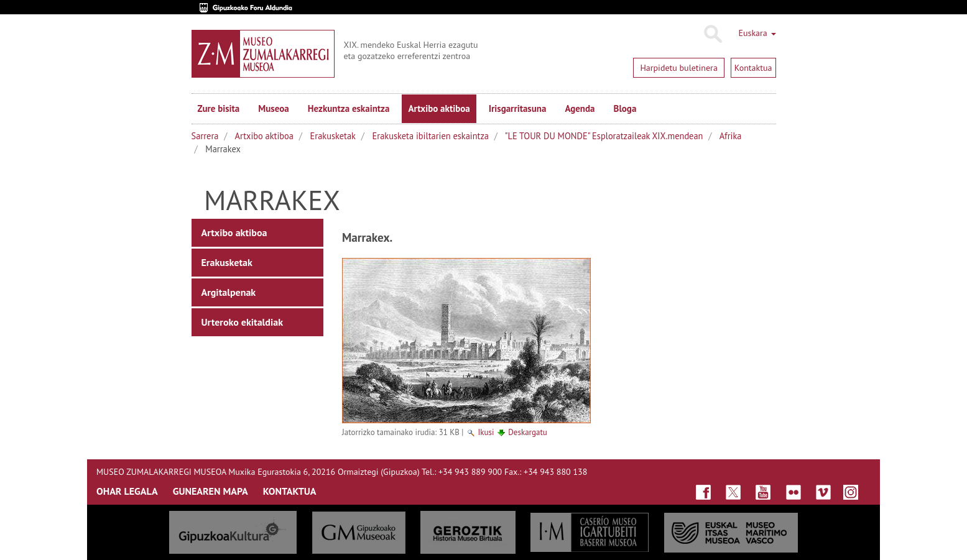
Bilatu (712, 34)
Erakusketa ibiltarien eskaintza (431, 136)
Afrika (731, 136)
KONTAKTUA (290, 491)
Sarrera (205, 136)
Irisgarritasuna (518, 108)
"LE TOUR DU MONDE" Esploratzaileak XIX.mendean (604, 136)
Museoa (273, 108)
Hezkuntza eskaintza (349, 108)
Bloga (625, 108)
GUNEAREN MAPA (211, 491)
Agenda (580, 108)
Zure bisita (219, 108)
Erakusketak (333, 136)
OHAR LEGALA (127, 491)
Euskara (757, 33)
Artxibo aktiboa (439, 108)
